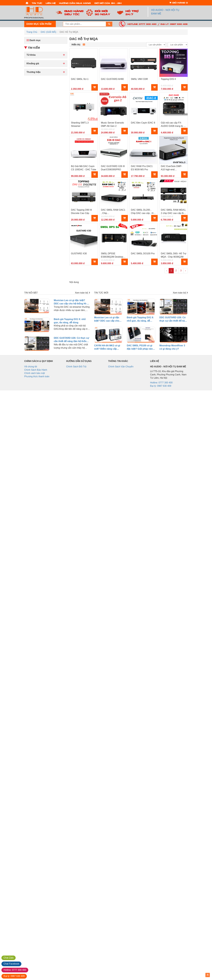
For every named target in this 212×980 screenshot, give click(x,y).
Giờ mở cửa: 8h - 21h (108, 3)
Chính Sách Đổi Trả (76, 367)
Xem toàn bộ (82, 293)
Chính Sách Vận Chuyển (121, 367)
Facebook (11, 964)
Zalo (9, 958)
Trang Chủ (32, 32)
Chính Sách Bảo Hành (36, 370)
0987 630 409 (14, 976)
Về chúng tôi (31, 367)
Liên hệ (51, 3)
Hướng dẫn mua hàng (75, 3)
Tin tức (37, 3)
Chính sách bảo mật (34, 373)
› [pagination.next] (186, 271)
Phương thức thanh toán (37, 376)
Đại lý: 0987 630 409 (174, 24)
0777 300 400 (15, 970)
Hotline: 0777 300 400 (142, 24)
